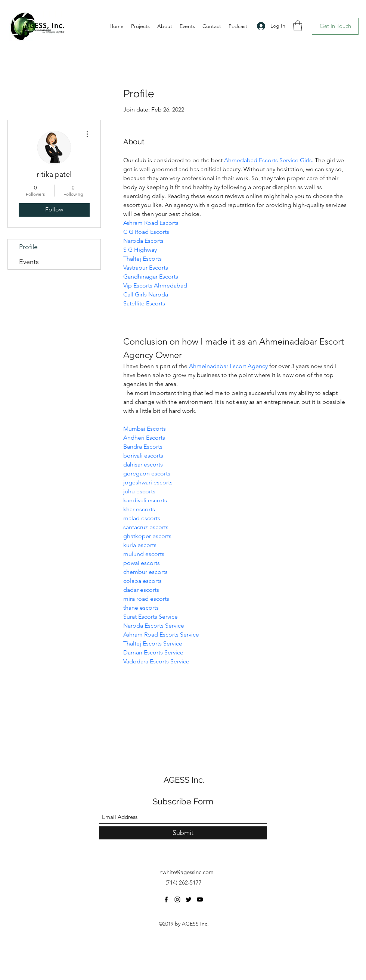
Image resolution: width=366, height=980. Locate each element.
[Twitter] (189, 899)
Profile (28, 247)
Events (29, 262)
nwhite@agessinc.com (187, 872)
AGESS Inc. (184, 780)
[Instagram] (177, 899)
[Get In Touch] (335, 26)
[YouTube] (200, 899)
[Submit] (183, 833)
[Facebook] (166, 899)
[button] (298, 26)
